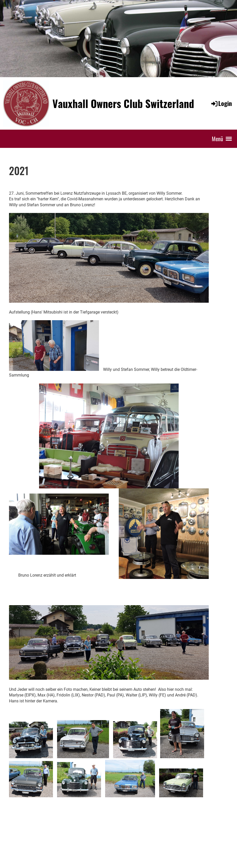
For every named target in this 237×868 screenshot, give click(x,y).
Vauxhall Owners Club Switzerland (123, 103)
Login (221, 103)
